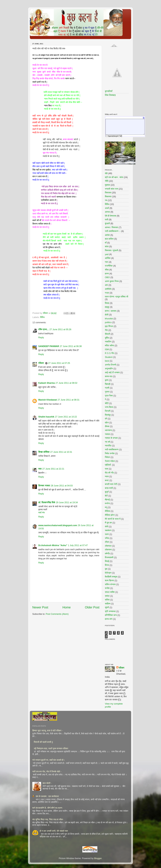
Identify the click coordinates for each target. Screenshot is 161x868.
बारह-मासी (109, 488)
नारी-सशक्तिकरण (112, 450)
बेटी (106, 496)
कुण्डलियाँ (109, 91)
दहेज (107, 423)
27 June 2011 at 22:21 (53, 469)
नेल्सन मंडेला (110, 461)
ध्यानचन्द (108, 430)
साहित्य (108, 604)
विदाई (107, 561)
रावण (107, 534)
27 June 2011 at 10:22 (66, 417)
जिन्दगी (108, 411)
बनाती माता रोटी (111, 484)
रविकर (41, 363)
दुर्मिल (107, 338)
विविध (42, 317)
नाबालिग (108, 342)
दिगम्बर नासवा (44, 486)
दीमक (107, 426)
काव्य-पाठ (109, 376)
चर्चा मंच (41, 513)
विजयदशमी (109, 557)
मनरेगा (107, 503)
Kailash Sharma (47, 383)
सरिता (107, 600)
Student (109, 357)
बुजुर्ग (107, 492)
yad (107, 254)
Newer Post (40, 607)
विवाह (107, 303)
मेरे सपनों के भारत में (113, 519)
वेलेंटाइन (108, 573)
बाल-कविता (109, 239)
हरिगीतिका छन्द (111, 615)
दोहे (106, 173)
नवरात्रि (108, 446)
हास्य (107, 274)
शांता (107, 247)
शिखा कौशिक (44, 452)
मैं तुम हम (108, 523)
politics (108, 322)
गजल (107, 293)
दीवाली (107, 334)
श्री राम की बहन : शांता (114, 177)
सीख (107, 270)
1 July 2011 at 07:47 (78, 545)
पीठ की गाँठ (109, 473)
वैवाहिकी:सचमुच (111, 577)
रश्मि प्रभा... (43, 329)
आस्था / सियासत (111, 227)
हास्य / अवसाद (111, 311)
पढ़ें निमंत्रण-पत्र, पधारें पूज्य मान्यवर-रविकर (51, 749)
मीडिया (108, 511)
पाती (107, 220)
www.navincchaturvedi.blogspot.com (58, 525)
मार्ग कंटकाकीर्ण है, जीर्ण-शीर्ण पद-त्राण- (48, 808)
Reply (41, 337)
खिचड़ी (108, 384)
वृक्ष (106, 569)
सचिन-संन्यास (110, 584)
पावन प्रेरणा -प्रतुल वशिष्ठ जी (117, 297)
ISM (107, 349)
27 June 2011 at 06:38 (71, 346)
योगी (107, 527)
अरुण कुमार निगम (112, 281)
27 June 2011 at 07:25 (59, 363)
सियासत (108, 193)
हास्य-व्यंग (109, 619)
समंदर (107, 596)
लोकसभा (108, 550)
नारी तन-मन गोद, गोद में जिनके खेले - (47, 772)
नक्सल (108, 434)
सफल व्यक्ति (110, 592)
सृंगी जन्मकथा (110, 611)
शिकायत (108, 197)
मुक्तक (107, 185)
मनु (106, 507)
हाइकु (107, 307)
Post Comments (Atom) (57, 614)
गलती (107, 388)
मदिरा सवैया (109, 346)
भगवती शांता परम (112, 189)
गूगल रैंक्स (109, 396)
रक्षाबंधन (108, 530)
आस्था (107, 212)
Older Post (92, 607)
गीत (106, 330)
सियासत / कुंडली (111, 250)
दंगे (106, 419)
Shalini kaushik (46, 417)
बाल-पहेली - (47, 783)
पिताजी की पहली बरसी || (43, 742)
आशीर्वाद (108, 289)
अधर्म (107, 208)
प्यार (106, 262)
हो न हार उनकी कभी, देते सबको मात (54, 831)
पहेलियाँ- (108, 465)
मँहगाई (107, 500)
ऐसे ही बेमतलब (111, 216)
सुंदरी (107, 607)
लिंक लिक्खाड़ (110, 95)
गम (106, 200)
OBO (107, 277)
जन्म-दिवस (109, 407)
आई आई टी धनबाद (112, 372)
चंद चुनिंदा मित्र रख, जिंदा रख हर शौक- (48, 819)
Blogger (98, 858)
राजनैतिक (109, 266)
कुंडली (107, 223)
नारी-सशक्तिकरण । (113, 231)
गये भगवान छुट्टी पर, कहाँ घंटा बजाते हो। (49, 760)
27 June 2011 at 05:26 (60, 329)
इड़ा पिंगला (109, 326)
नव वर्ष (107, 442)
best (107, 361)
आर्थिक (108, 258)
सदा (40, 469)
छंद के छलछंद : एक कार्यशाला (47, 796)
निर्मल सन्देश (110, 453)
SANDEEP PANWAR (49, 346)
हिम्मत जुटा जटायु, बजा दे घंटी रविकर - (48, 731)
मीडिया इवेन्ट (110, 515)
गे (105, 399)
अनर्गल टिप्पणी (111, 365)
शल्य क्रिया (109, 580)
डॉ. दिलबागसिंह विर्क (47, 502)
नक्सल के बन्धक (111, 438)
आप (106, 285)
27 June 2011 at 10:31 (61, 452)
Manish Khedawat (48, 400)
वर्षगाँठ (107, 554)
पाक (106, 469)
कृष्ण (107, 380)
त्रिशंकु (108, 415)
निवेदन (107, 457)
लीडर (107, 542)
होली (107, 315)
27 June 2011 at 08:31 (68, 400)
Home (67, 607)
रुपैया (107, 538)
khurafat (109, 319)
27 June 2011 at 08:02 (66, 383)
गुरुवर (107, 392)
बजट (107, 480)
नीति (107, 181)
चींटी (107, 403)
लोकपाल (108, 546)
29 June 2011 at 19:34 (67, 502)
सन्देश (107, 588)
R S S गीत (110, 353)
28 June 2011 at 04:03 (62, 486)
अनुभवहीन (109, 369)
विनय (107, 565)
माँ (106, 243)
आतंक (107, 235)
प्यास (107, 476)
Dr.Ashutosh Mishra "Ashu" (53, 545)
